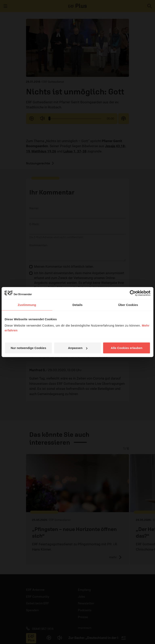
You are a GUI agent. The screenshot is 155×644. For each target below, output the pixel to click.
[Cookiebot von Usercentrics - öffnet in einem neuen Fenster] (133, 293)
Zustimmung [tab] (27, 305)
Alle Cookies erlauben (127, 348)
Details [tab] (77, 305)
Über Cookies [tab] (128, 305)
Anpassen (78, 348)
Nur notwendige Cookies (28, 348)
